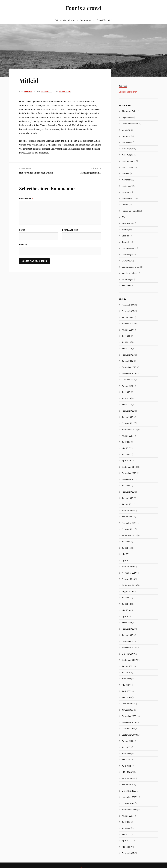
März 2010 (127, 623)
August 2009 (128, 666)
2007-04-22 (46, 91)
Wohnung (126, 279)
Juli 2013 (126, 485)
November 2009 (129, 647)
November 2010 (129, 573)
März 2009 (127, 697)
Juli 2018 (126, 392)
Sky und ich (127, 223)
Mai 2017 (126, 448)
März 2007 (127, 847)
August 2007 (128, 816)
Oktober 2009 (128, 654)
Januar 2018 (127, 417)
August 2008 (128, 741)
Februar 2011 (128, 566)
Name (23, 230)
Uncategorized (128, 248)
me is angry (127, 148)
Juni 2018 (126, 398)
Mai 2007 (126, 834)
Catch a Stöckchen (130, 123)
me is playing (128, 167)
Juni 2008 (126, 753)
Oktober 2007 (128, 803)
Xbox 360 (126, 285)
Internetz (126, 136)
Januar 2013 (127, 498)
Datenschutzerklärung (65, 20)
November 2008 (129, 722)
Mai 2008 (126, 760)
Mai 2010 (126, 610)
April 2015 (127, 461)
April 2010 (127, 616)
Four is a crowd (84, 8)
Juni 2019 (126, 342)
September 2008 (129, 735)
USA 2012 (126, 261)
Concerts (126, 130)
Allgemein (126, 117)
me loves (126, 173)
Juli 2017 (126, 442)
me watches (65, 91)
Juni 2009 (126, 679)
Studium (126, 236)
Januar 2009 (127, 710)
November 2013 (129, 479)
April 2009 (127, 691)
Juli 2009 (126, 672)
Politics (125, 204)
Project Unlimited (104, 20)
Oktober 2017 (128, 423)
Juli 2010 (126, 598)
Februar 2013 (128, 492)
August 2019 (128, 330)
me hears (126, 142)
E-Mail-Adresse (71, 230)
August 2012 (128, 504)
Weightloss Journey (131, 267)
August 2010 (128, 591)
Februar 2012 (128, 510)
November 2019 (129, 324)
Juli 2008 (126, 747)
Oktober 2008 (128, 728)
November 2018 (129, 373)
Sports (125, 229)
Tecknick (126, 242)
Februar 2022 (128, 311)
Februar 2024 (128, 305)
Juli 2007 (126, 822)
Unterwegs (127, 254)
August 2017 (128, 436)
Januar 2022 (127, 317)
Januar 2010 (127, 635)
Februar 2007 (128, 853)
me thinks (126, 186)
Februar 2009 (128, 704)
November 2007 (129, 797)
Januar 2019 (127, 361)
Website (23, 245)
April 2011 (127, 560)
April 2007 (127, 841)
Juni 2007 (126, 828)
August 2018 (128, 386)
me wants (126, 192)
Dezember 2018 (129, 367)
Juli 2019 (126, 336)
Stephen (28, 91)
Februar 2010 (128, 629)
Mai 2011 (126, 554)
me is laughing (128, 161)
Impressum (86, 20)
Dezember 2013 (129, 473)
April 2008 (127, 766)
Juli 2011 (126, 542)
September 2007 (129, 809)
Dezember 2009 (129, 641)
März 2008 (127, 772)
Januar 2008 (127, 785)
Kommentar (26, 199)
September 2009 (129, 660)
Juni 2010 (126, 604)
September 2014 (129, 467)
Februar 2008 (128, 778)
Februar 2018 (128, 411)
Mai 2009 (126, 685)
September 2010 (129, 585)
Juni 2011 (126, 548)
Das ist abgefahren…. (90, 173)
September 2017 (129, 429)
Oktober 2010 (128, 579)
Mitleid (29, 80)
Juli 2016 (126, 454)
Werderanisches (129, 273)
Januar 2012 (127, 517)
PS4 (124, 217)
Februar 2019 (128, 355)
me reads (126, 180)
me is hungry (128, 155)
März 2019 (127, 348)
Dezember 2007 (129, 791)
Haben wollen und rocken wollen (36, 173)
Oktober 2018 (128, 380)
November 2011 (129, 523)
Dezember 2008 (129, 716)
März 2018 (127, 404)
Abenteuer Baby (129, 111)
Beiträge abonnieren (128, 92)
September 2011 (129, 535)
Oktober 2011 (128, 529)
